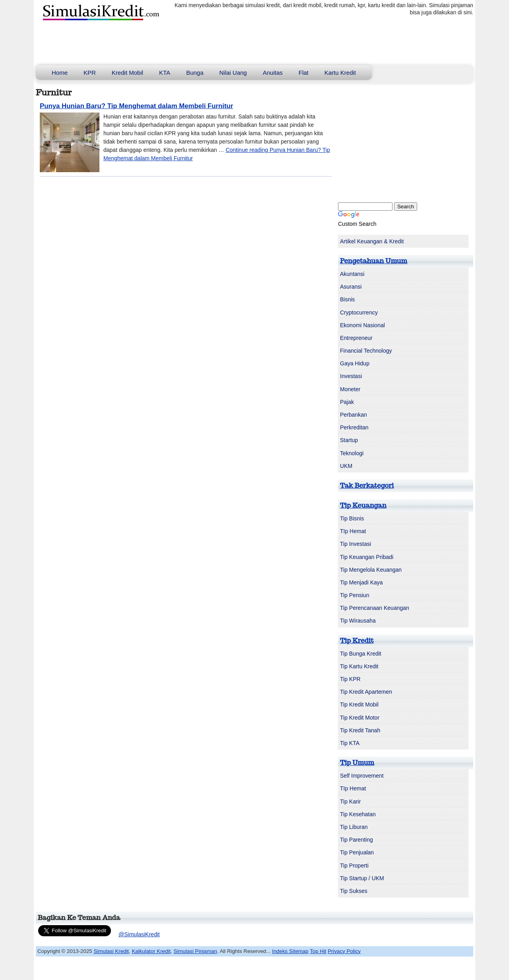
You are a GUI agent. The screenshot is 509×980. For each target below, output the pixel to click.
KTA (165, 73)
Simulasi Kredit (111, 951)
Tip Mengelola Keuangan (371, 570)
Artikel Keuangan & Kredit (372, 241)
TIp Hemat (353, 531)
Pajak (347, 402)
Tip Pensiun (355, 595)
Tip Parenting (356, 840)
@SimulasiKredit (139, 934)
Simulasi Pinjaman (195, 951)
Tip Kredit (357, 640)
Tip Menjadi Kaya (361, 582)
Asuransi (351, 287)
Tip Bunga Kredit (361, 654)
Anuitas (273, 73)
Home (60, 73)
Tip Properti (354, 866)
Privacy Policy (344, 951)
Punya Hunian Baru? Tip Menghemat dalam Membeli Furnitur (136, 106)
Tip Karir (350, 801)
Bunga (195, 73)
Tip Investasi (356, 544)
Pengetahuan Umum (374, 261)
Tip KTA (350, 743)
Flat (304, 73)
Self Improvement (362, 776)
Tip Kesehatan (358, 814)
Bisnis (347, 299)
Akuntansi (352, 274)
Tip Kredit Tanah (360, 730)
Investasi (351, 376)
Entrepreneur (356, 338)
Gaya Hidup (355, 363)
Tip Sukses (354, 891)
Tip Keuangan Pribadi (367, 557)
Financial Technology (366, 351)
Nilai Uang (233, 73)
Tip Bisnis (352, 518)
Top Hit (318, 951)
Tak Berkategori (367, 485)
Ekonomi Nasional (362, 325)
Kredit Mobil (127, 73)
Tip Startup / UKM (362, 878)
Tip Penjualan (357, 852)
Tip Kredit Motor (360, 718)
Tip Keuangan (363, 505)
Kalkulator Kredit (151, 951)
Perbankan (354, 415)
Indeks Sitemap (290, 951)
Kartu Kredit (340, 73)
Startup (349, 440)
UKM (346, 466)
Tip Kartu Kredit (359, 666)
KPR (90, 73)
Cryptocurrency (359, 312)
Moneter (350, 389)
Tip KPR (350, 679)
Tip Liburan (354, 827)
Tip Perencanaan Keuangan (375, 608)
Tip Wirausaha (358, 621)
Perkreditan (354, 427)
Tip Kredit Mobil (359, 704)
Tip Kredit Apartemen (366, 692)
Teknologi (352, 453)
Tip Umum (357, 763)
